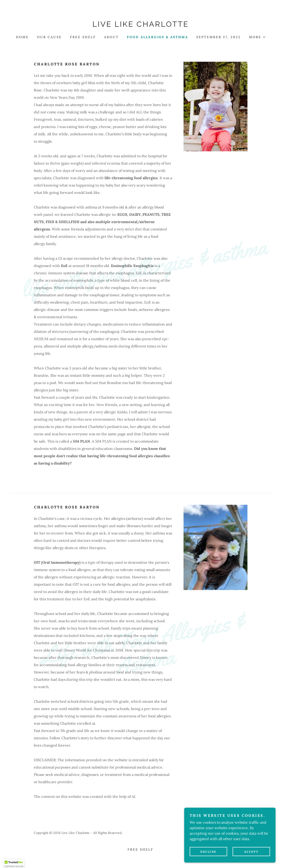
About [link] (111, 37)
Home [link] (22, 37)
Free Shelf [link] (83, 37)
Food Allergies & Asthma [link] (158, 37)
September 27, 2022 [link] (219, 37)
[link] (140, 25)
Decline (208, 852)
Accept (251, 852)
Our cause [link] (49, 37)
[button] (257, 37)
